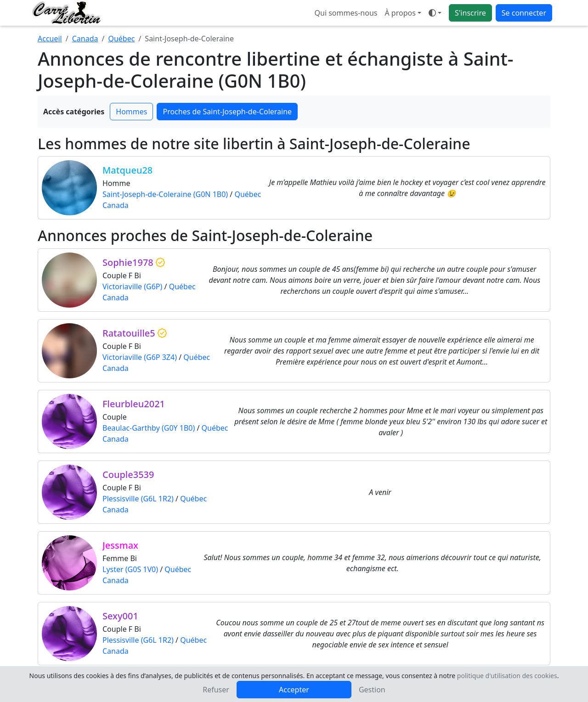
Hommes (131, 112)
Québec (121, 39)
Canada (85, 39)
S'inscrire (470, 13)
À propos (400, 13)
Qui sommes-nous (346, 13)
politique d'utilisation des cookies (507, 676)
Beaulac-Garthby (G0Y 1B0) (149, 428)
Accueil (50, 39)
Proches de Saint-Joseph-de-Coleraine (227, 112)
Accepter (294, 690)
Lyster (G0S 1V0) (130, 569)
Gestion (372, 690)
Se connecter (524, 13)
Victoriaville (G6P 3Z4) (140, 357)
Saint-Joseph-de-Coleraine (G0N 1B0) (165, 194)
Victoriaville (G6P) (132, 286)
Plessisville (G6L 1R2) (138, 499)
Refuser (216, 690)
